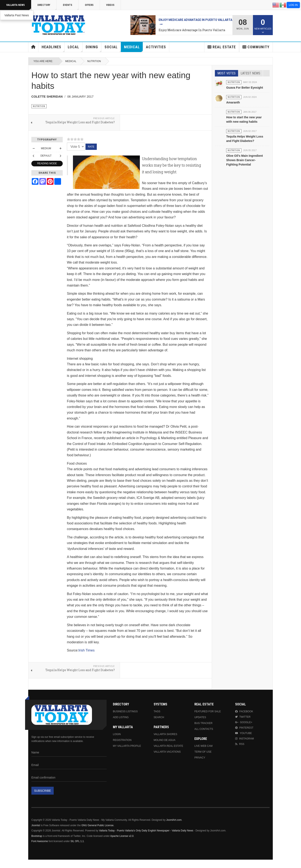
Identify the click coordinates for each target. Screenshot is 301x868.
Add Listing (121, 717)
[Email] (69, 765)
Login (117, 734)
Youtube (244, 733)
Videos (110, 5)
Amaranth (233, 102)
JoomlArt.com (174, 820)
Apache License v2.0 (122, 836)
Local (75, 48)
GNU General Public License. (98, 825)
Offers (89, 5)
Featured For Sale (208, 711)
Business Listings (125, 711)
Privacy (200, 758)
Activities (156, 47)
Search (159, 717)
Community (256, 47)
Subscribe (43, 791)
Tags (157, 711)
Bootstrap (37, 836)
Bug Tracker (203, 723)
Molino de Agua (165, 740)
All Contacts (204, 729)
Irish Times (86, 650)
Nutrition (94, 61)
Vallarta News (19, 7)
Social (113, 48)
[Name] (69, 753)
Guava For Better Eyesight (245, 88)
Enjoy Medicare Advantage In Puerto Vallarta (192, 30)
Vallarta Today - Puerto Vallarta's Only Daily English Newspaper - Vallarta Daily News (146, 831)
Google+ (244, 722)
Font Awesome (40, 841)
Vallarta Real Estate (168, 746)
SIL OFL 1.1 (77, 841)
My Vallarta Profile (127, 746)
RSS (240, 744)
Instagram (244, 739)
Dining (94, 48)
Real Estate (222, 47)
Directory (47, 7)
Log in (293, 5)
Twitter (243, 717)
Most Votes (226, 73)
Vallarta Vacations (167, 752)
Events (71, 7)
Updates (200, 717)
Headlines (53, 48)
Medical (133, 48)
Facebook (244, 711)
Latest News (250, 73)
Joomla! (36, 825)
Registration (122, 740)
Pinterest (244, 728)
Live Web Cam (203, 746)
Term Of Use (203, 752)
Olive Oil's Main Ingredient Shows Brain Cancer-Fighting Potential (244, 160)
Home (33, 47)
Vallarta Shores (165, 734)
